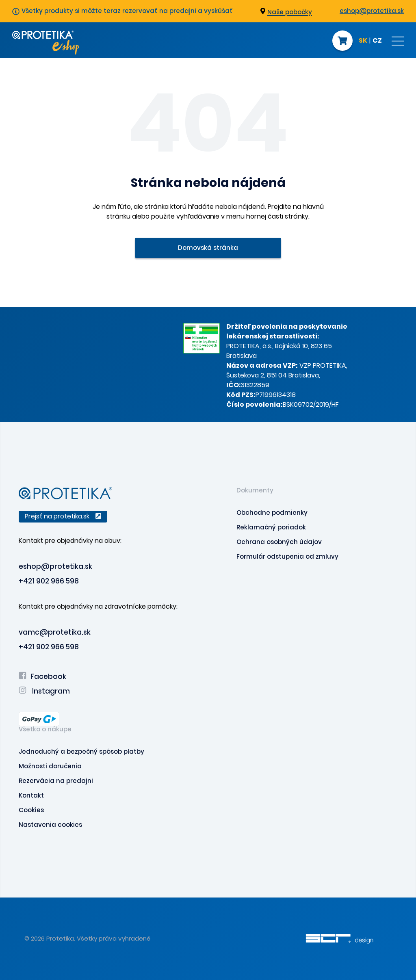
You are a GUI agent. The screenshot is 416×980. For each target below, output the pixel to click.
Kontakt (31, 795)
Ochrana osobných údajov (279, 542)
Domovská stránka (208, 248)
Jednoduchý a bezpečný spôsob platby (81, 751)
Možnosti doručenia (50, 766)
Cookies (31, 810)
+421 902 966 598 (49, 581)
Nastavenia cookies (50, 825)
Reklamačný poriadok (271, 527)
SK (363, 41)
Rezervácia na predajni (56, 781)
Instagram (44, 691)
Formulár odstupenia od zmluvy (287, 556)
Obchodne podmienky (272, 513)
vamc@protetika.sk (55, 632)
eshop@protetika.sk (372, 11)
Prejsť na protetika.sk (63, 516)
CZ (377, 41)
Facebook (42, 676)
